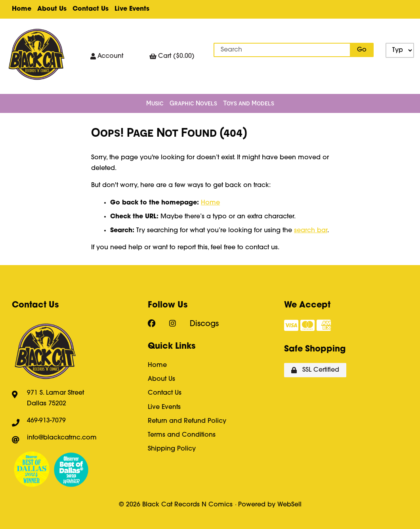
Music (155, 103)
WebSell (289, 505)
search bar (311, 231)
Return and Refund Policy (187, 421)
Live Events (132, 9)
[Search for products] (282, 50)
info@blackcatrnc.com (62, 438)
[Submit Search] (362, 50)
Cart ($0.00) (172, 56)
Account (107, 56)
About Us (52, 9)
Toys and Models (249, 103)
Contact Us (91, 9)
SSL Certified (315, 370)
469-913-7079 (46, 421)
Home (22, 9)
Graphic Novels (193, 103)
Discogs (204, 324)
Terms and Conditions (182, 435)
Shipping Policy (172, 449)
